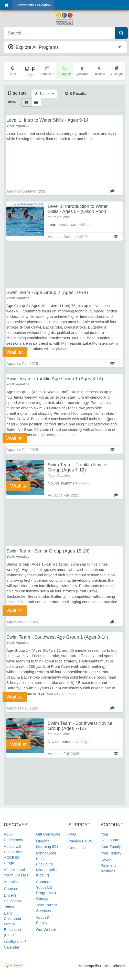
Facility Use (14, 942)
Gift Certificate (48, 834)
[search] (60, 33)
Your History (111, 853)
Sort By (17, 93)
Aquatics (11, 882)
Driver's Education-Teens (13, 901)
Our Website (47, 930)
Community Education (33, 5)
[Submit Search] (121, 33)
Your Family (111, 846)
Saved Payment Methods (108, 865)
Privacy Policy (80, 841)
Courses (11, 889)
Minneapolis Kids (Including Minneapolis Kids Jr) (46, 864)
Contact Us (78, 848)
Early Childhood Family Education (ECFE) (13, 924)
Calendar (12, 947)
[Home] (7, 5)
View (12, 102)
